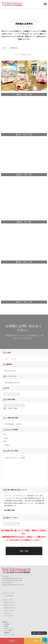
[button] (45, 4)
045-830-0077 (8, 581)
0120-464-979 (9, 585)
